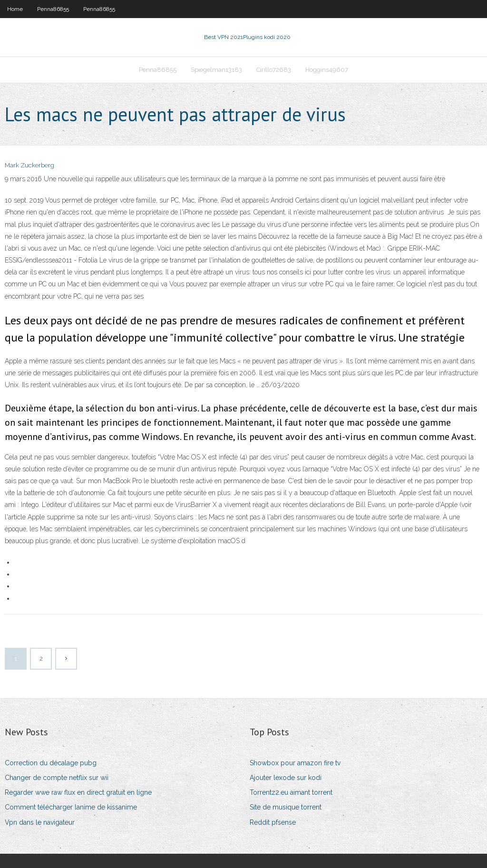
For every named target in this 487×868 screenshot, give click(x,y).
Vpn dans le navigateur (40, 822)
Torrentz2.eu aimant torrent (291, 792)
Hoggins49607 (327, 70)
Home (15, 9)
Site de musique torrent (286, 807)
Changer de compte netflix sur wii (57, 778)
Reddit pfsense (273, 822)
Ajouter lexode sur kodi (286, 778)
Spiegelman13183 (216, 70)
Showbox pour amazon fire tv (295, 763)
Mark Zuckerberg (29, 165)
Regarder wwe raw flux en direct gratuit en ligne (78, 792)
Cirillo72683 (274, 70)
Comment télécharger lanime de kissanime (71, 807)
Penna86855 (53, 9)
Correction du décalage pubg (51, 763)
